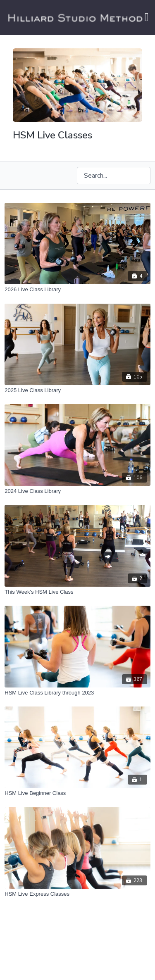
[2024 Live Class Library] (77, 491)
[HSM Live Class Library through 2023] (77, 693)
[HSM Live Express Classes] (77, 894)
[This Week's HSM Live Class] (77, 592)
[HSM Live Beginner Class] (77, 793)
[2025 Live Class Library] (77, 390)
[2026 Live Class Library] (77, 290)
